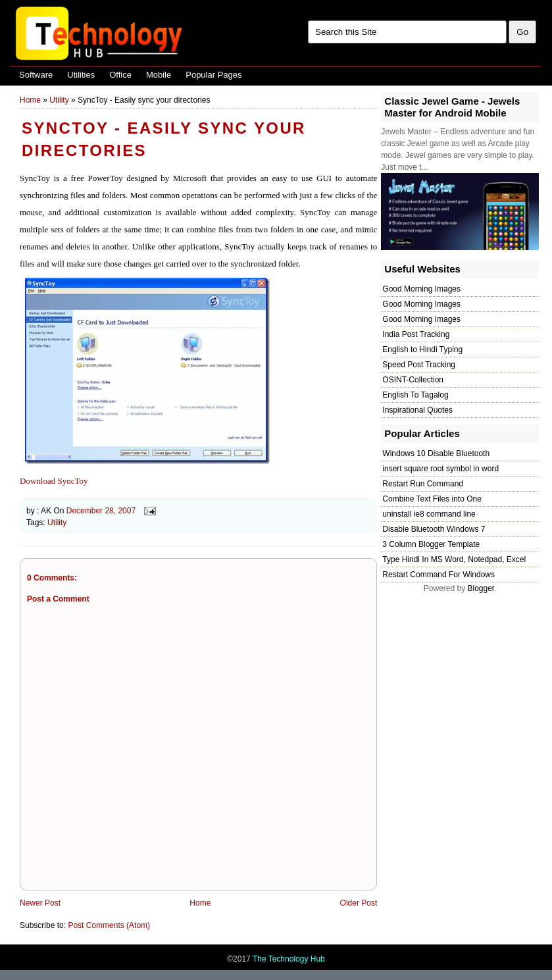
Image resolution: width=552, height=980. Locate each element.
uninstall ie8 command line (429, 514)
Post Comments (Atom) (109, 925)
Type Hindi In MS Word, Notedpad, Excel (454, 559)
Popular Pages (213, 75)
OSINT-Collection (413, 380)
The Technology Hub (289, 959)
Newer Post (40, 903)
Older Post (359, 903)
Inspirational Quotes (417, 410)
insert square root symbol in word (440, 469)
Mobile (159, 75)
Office (120, 75)
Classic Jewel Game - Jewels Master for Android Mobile (452, 107)
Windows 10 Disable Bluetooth (436, 453)
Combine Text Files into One (432, 499)
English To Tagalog (415, 395)
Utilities (81, 75)
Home (30, 100)
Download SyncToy (54, 481)
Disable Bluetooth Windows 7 (434, 529)
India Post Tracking (416, 334)
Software (36, 75)
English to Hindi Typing (422, 349)
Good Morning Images (421, 289)
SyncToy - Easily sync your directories (164, 139)
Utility (59, 100)
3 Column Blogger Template (431, 544)
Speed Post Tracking (419, 365)
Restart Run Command (423, 484)
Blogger (481, 588)
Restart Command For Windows (439, 575)
